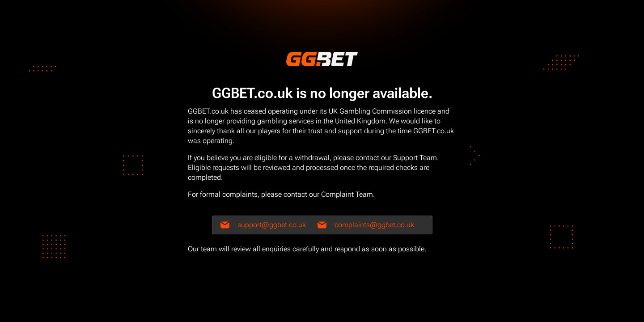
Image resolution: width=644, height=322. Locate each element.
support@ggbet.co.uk (272, 225)
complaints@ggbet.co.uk (374, 225)
